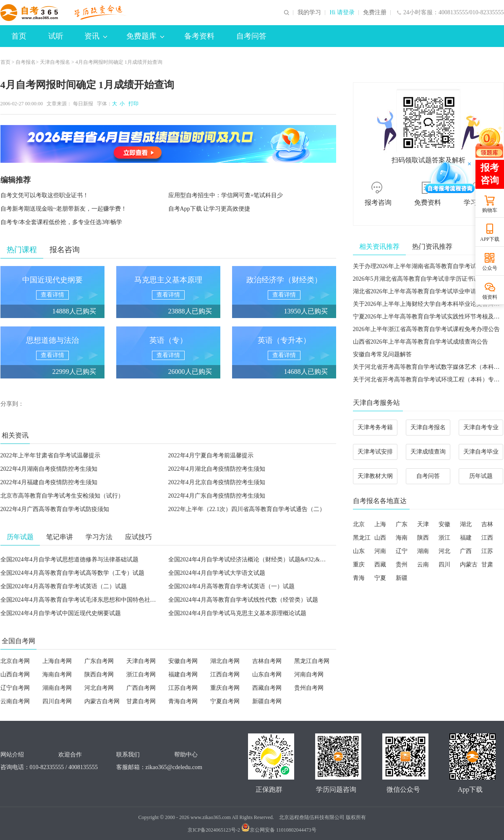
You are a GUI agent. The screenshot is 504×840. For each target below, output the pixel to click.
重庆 (359, 565)
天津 (423, 524)
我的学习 (309, 13)
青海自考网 (183, 701)
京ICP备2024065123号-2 (214, 830)
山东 (359, 551)
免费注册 (375, 13)
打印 (132, 104)
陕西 (423, 538)
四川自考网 (57, 701)
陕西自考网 (99, 674)
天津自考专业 (481, 427)
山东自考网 (267, 674)
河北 (444, 551)
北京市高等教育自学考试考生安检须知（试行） (62, 496)
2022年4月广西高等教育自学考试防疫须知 (55, 509)
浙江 (444, 538)
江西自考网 (225, 674)
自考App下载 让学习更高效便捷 (209, 209)
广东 (402, 524)
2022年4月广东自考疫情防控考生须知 (217, 496)
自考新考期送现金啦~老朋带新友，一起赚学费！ (64, 209)
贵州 (402, 565)
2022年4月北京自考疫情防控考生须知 (217, 482)
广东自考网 (99, 661)
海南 (402, 538)
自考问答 (251, 36)
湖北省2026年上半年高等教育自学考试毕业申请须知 (420, 291)
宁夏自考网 (225, 701)
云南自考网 (15, 701)
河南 (380, 551)
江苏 (487, 551)
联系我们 (128, 755)
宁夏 (380, 578)
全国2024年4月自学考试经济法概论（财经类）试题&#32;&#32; (249, 560)
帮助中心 (186, 755)
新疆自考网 (267, 701)
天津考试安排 (375, 452)
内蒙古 (469, 565)
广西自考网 (141, 688)
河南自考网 (309, 674)
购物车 (490, 210)
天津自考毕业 (481, 452)
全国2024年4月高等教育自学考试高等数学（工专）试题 (72, 573)
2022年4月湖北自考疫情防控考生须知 (217, 469)
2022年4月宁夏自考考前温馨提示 (211, 455)
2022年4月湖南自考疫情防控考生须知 (49, 469)
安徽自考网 (183, 661)
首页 (19, 36)
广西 (466, 551)
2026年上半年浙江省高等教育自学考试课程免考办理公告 (426, 329)
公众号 (490, 268)
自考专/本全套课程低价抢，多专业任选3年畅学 (61, 222)
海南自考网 (57, 674)
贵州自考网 (309, 688)
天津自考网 (141, 661)
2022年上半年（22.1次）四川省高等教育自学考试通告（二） (247, 509)
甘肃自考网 (141, 701)
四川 (444, 565)
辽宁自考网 (15, 688)
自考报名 (26, 62)
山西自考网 (15, 674)
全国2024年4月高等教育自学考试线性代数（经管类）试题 (243, 600)
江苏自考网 (183, 688)
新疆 (402, 578)
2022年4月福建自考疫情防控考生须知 (49, 482)
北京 (359, 524)
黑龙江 (362, 538)
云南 (423, 565)
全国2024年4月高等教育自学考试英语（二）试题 (64, 586)
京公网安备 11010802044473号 (279, 830)
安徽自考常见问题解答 (382, 354)
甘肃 (487, 565)
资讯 (96, 36)
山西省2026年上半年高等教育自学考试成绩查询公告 (420, 342)
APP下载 (490, 239)
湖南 (423, 551)
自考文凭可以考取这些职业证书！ (44, 195)
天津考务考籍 (375, 427)
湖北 (466, 524)
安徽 (444, 524)
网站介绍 (12, 755)
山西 (380, 538)
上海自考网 (57, 661)
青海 (359, 578)
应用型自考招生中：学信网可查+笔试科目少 (226, 195)
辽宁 (402, 551)
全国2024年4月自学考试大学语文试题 (217, 573)
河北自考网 (99, 688)
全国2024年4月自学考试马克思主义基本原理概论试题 (237, 613)
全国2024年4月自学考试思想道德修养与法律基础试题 (69, 560)
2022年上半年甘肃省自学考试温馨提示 (50, 455)
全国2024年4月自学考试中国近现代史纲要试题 (61, 613)
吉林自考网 (267, 661)
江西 (487, 538)
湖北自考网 (225, 661)
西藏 (380, 565)
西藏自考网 (267, 688)
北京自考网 (15, 661)
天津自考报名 (55, 62)
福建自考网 (183, 674)
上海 (380, 524)
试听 (56, 36)
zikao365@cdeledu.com (174, 767)
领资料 (490, 297)
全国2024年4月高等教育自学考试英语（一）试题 (231, 586)
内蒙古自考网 (102, 701)
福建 (466, 538)
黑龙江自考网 (312, 661)
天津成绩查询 (428, 452)
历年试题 (481, 476)
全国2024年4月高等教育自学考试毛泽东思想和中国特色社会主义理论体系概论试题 (108, 600)
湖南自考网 (57, 688)
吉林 (487, 524)
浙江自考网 (141, 674)
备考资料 (199, 36)
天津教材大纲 (375, 476)
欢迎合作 (70, 755)
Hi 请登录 (342, 13)
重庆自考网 (225, 688)
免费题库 (145, 36)
